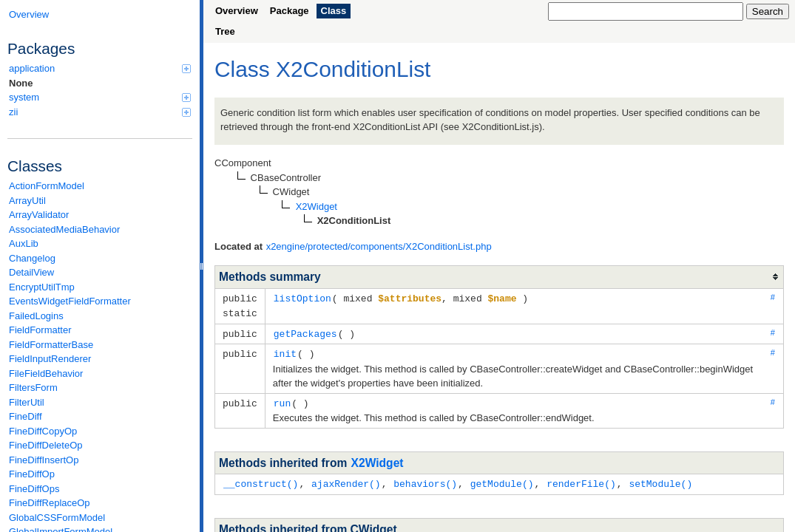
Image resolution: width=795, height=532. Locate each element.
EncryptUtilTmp (42, 287)
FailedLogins (36, 316)
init (285, 351)
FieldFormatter (40, 330)
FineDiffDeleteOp (45, 445)
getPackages (305, 332)
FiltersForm (33, 388)
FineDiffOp (32, 474)
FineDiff (26, 416)
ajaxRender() (346, 480)
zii (100, 112)
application (100, 68)
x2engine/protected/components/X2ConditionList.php (379, 246)
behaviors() (425, 480)
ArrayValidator (39, 215)
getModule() (502, 480)
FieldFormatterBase (51, 345)
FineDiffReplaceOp (50, 503)
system (100, 97)
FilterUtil (27, 402)
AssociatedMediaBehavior (64, 229)
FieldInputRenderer (50, 359)
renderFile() (581, 480)
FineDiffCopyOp (43, 431)
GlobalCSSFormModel (57, 518)
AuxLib (24, 243)
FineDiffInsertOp (44, 460)
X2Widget (378, 459)
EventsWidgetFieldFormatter (70, 301)
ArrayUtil (27, 201)
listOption (302, 298)
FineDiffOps (34, 489)
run (282, 400)
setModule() (660, 480)
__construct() (261, 480)
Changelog (32, 258)
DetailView (31, 272)
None (21, 83)
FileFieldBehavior (46, 374)
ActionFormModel (47, 186)
